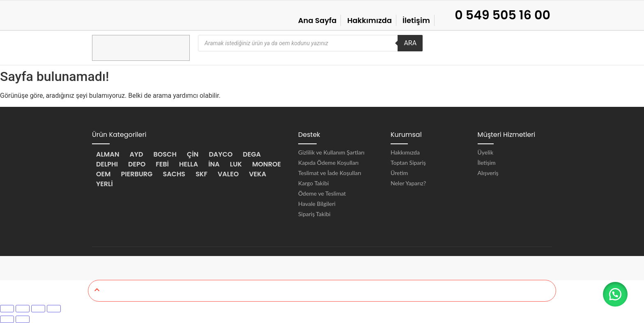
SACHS (174, 174)
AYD (136, 154)
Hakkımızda (369, 20)
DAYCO (221, 154)
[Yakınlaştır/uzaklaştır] (7, 309)
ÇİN (193, 154)
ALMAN (108, 154)
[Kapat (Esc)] (54, 309)
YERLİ (105, 184)
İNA (214, 164)
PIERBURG (137, 174)
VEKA (258, 174)
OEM (103, 174)
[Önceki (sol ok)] (7, 319)
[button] (615, 294)
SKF (201, 174)
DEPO (137, 164)
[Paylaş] (38, 309)
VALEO (228, 174)
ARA (410, 43)
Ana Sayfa (317, 20)
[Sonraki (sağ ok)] (23, 319)
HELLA (189, 164)
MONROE (267, 164)
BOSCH (165, 154)
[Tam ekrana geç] (23, 309)
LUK (236, 164)
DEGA (252, 154)
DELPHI (107, 164)
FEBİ (162, 164)
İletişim (416, 20)
